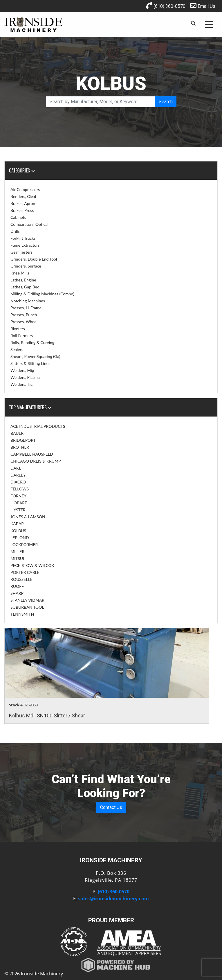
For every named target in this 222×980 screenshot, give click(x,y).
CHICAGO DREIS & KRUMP (36, 461)
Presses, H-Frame (26, 308)
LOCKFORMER (24, 544)
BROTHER (20, 447)
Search (166, 102)
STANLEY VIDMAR (27, 600)
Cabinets (18, 217)
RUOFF (17, 586)
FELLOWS (20, 489)
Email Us (203, 6)
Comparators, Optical (29, 224)
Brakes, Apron (23, 203)
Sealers (17, 349)
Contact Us (111, 807)
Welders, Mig (22, 370)
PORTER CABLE (25, 572)
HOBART (19, 503)
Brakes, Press (22, 210)
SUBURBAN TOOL (27, 607)
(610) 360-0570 (166, 6)
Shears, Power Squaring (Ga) (35, 356)
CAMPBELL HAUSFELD (32, 454)
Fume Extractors (25, 245)
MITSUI (17, 558)
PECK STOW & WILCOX (32, 565)
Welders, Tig (21, 384)
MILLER (17, 551)
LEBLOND (20, 538)
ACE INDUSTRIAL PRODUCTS (38, 426)
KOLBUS (18, 531)
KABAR (17, 524)
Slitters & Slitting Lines (30, 363)
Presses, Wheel (24, 322)
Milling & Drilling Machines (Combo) (42, 294)
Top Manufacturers (30, 407)
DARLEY (18, 475)
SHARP (17, 593)
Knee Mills (20, 273)
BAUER (17, 433)
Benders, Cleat (23, 196)
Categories (22, 170)
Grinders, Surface (26, 266)
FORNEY (18, 496)
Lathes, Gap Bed (25, 287)
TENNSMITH (22, 614)
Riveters (18, 329)
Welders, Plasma (25, 377)
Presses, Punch (24, 315)
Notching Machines (28, 301)
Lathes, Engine (23, 280)
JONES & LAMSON (28, 517)
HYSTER (18, 510)
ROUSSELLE (21, 579)
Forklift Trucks (23, 238)
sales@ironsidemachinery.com (113, 899)
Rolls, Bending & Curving (32, 342)
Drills (15, 231)
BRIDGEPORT (23, 440)
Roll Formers (22, 336)
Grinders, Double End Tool (34, 259)
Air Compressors (25, 189)
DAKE (16, 468)
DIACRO (18, 482)
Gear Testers (21, 252)
